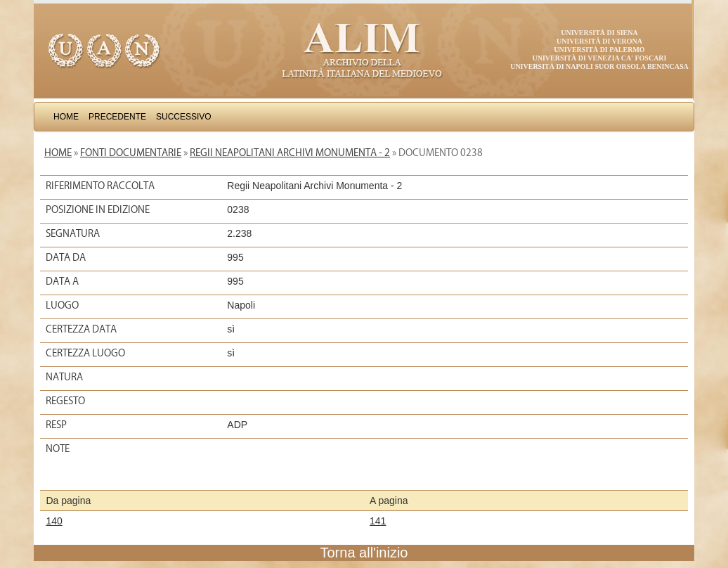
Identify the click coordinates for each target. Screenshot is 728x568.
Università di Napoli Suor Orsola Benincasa (599, 66)
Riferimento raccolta (100, 186)
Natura (64, 377)
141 (378, 521)
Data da (66, 257)
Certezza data (81, 329)
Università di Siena (599, 33)
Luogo (62, 305)
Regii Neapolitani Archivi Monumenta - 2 (290, 153)
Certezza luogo (85, 353)
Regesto (65, 401)
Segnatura (73, 233)
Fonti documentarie (131, 153)
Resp (56, 425)
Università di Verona (599, 41)
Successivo (184, 117)
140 (54, 521)
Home (66, 117)
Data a (62, 281)
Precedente (117, 117)
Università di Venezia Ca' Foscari (600, 58)
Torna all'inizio (364, 553)
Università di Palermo (599, 50)
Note (58, 448)
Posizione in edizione (98, 209)
